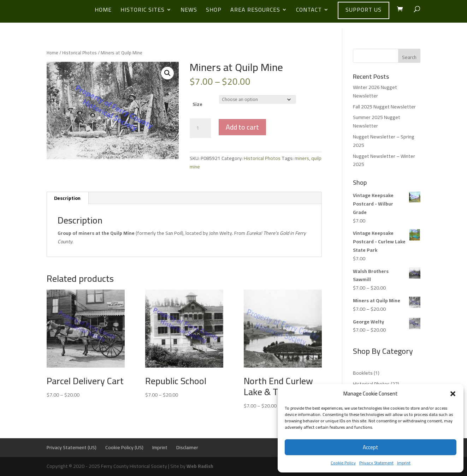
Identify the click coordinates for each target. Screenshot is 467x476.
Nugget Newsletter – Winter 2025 (384, 160)
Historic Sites (143, 11)
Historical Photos (79, 53)
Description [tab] (67, 198)
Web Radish (200, 466)
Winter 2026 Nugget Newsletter (375, 91)
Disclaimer (187, 447)
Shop (214, 11)
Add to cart (242, 127)
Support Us (363, 10)
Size (197, 104)
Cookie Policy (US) (124, 447)
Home (103, 11)
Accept (371, 447)
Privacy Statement (376, 463)
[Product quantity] (200, 128)
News (189, 11)
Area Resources (255, 11)
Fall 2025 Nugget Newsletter (384, 107)
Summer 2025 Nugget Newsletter (377, 121)
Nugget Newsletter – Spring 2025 (384, 141)
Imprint (404, 463)
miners (302, 158)
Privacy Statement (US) (72, 447)
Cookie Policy (343, 463)
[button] (453, 394)
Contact (309, 11)
